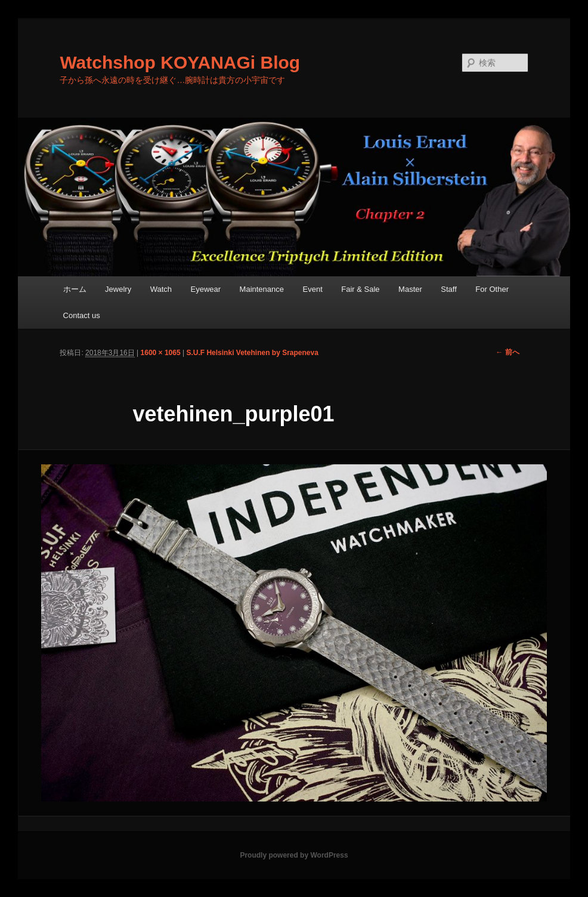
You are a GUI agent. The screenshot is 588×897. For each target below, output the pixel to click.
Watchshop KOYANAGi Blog (180, 62)
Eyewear (206, 289)
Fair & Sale (360, 289)
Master (410, 289)
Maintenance (262, 289)
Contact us (82, 315)
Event (313, 289)
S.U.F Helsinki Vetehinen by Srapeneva (252, 353)
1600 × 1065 (161, 353)
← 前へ (507, 352)
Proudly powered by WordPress (294, 855)
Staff (449, 289)
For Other (492, 289)
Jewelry (118, 289)
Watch (161, 289)
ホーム (75, 289)
